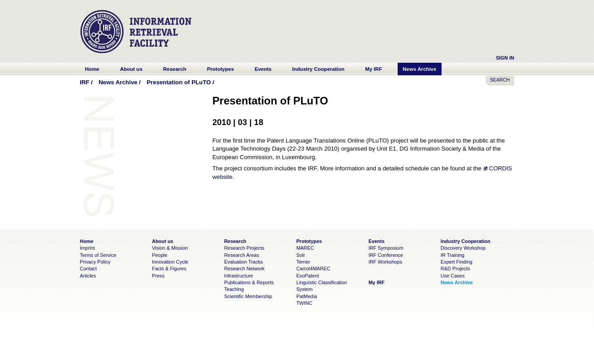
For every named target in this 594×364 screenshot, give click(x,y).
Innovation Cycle (170, 262)
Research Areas (242, 255)
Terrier (303, 262)
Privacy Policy (95, 262)
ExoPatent (308, 276)
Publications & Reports (249, 282)
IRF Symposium (386, 248)
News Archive (118, 82)
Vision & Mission (170, 248)
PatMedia (307, 296)
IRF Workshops (385, 262)
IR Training (453, 255)
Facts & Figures (169, 269)
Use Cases (453, 276)
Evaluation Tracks (243, 262)
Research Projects (244, 248)
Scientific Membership (248, 296)
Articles (88, 276)
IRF (85, 82)
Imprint (87, 248)
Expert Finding (457, 262)
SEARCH (500, 80)
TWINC (304, 303)
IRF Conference (386, 255)
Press (158, 276)
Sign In (505, 58)
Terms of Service (98, 255)
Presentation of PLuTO (179, 82)
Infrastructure (239, 276)
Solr (301, 255)
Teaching (234, 289)
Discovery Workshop (463, 248)
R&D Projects (455, 269)
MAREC (305, 248)
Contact (88, 269)
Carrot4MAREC (313, 269)
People (160, 255)
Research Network (244, 269)
